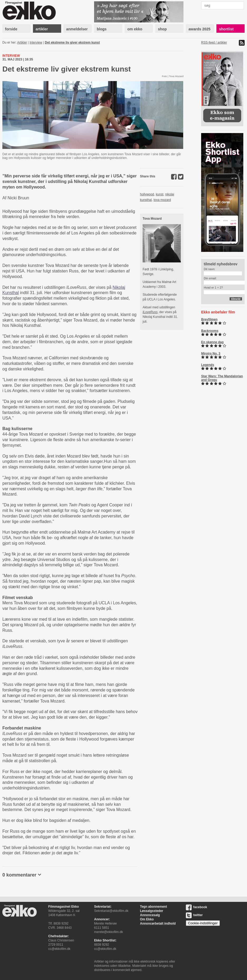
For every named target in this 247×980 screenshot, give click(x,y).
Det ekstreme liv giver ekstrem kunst (72, 43)
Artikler (22, 43)
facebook (197, 907)
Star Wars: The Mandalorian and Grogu (222, 378)
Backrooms (210, 331)
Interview (36, 43)
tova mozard (162, 200)
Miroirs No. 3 (211, 354)
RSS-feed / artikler (214, 43)
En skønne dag (212, 342)
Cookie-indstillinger (203, 923)
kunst (160, 194)
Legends (208, 365)
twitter (194, 915)
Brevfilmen (209, 319)
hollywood (147, 194)
